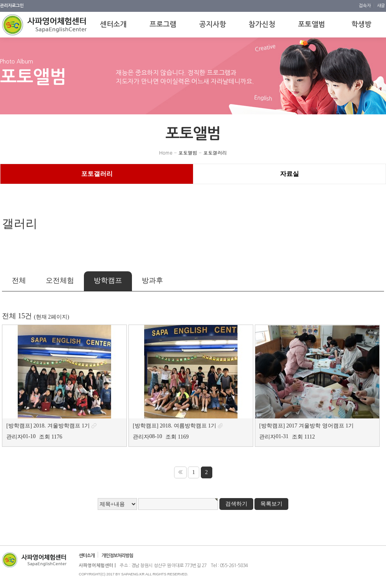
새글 (381, 6)
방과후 (152, 280)
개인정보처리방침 (117, 556)
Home (166, 152)
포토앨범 (188, 152)
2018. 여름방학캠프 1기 (188, 426)
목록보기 (271, 504)
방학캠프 (108, 280)
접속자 (365, 6)
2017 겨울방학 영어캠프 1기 (320, 426)
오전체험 (60, 280)
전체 (19, 280)
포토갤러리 (215, 152)
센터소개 (87, 556)
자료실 (289, 174)
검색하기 (236, 504)
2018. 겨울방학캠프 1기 (62, 426)
